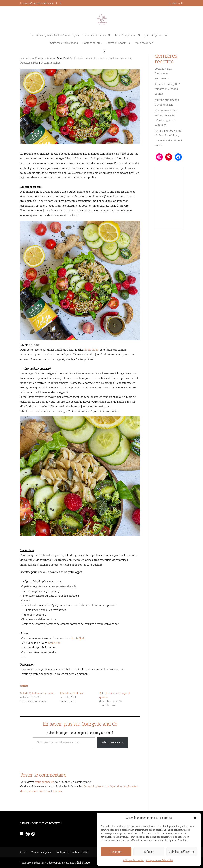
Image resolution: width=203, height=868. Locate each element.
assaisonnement (85, 58)
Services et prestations (64, 43)
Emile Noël (91, 350)
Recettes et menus (95, 35)
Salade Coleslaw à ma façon (37, 693)
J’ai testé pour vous (156, 35)
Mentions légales (41, 852)
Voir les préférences (182, 852)
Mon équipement (125, 35)
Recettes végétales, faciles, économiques (55, 35)
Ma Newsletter (144, 43)
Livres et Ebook (116, 43)
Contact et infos (92, 43)
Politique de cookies (133, 860)
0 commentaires (51, 63)
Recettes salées (29, 63)
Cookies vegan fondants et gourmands (164, 73)
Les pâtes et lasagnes (118, 58)
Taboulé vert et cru (71, 693)
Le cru (100, 58)
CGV (23, 852)
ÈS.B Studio (83, 863)
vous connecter (45, 782)
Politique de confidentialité (159, 860)
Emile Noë (54, 643)
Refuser (149, 852)
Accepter (116, 852)
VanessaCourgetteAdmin (40, 58)
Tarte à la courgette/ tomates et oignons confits (168, 89)
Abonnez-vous (112, 742)
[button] (195, 818)
